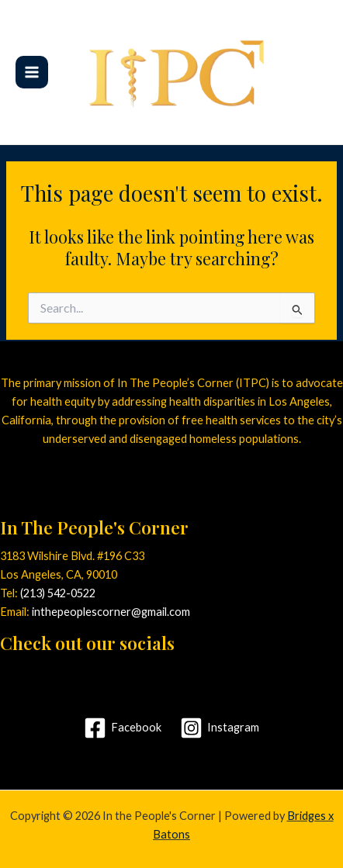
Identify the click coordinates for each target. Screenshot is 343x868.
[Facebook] (123, 728)
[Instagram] (220, 728)
